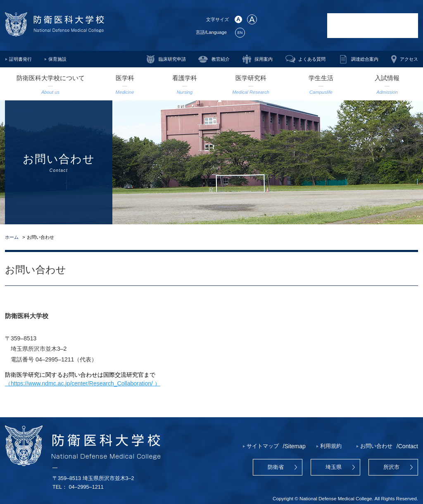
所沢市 (391, 467)
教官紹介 (221, 59)
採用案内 (264, 59)
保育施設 (57, 59)
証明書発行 (20, 59)
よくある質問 (312, 59)
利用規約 (331, 446)
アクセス (409, 59)
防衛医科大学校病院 (373, 26)
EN (240, 33)
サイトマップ (263, 446)
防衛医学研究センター (292, 26)
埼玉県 (334, 467)
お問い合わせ (376, 446)
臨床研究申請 (172, 59)
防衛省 (276, 467)
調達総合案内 (365, 59)
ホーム (12, 237)
